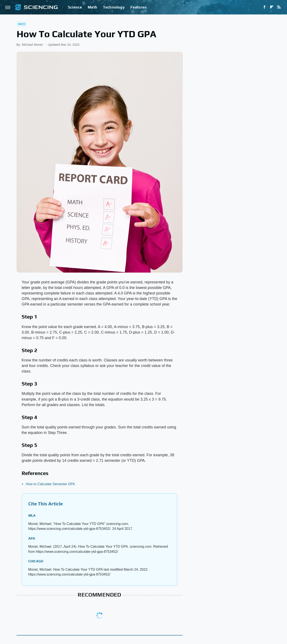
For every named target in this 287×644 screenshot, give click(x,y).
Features (139, 7)
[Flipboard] (272, 7)
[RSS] (279, 7)
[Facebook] (264, 7)
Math (92, 7)
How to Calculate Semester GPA (51, 484)
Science (75, 7)
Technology (114, 7)
